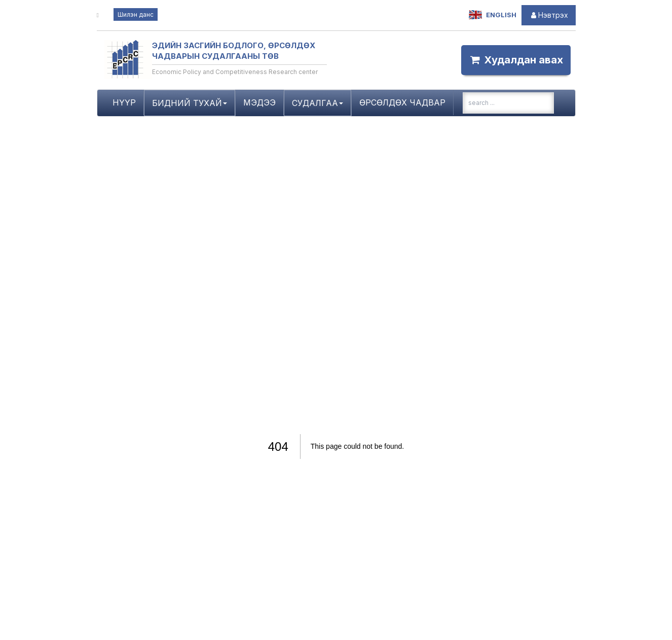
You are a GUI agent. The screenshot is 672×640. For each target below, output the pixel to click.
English (493, 15)
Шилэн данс (136, 14)
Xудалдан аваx (516, 60)
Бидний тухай (190, 103)
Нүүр (124, 102)
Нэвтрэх (549, 15)
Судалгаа (318, 103)
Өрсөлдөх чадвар (402, 102)
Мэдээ (259, 102)
